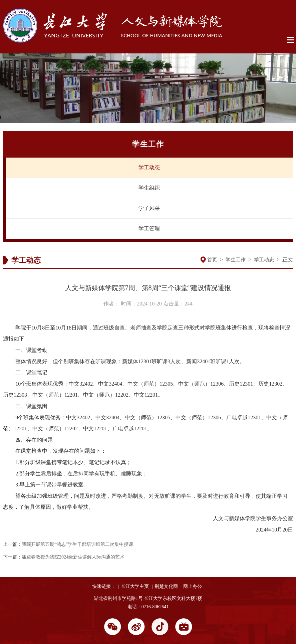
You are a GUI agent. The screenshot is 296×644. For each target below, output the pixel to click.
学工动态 (149, 167)
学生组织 (149, 188)
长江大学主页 (135, 586)
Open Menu (290, 40)
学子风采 (149, 208)
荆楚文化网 (166, 586)
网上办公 (193, 586)
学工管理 (149, 229)
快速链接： (104, 586)
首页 (212, 260)
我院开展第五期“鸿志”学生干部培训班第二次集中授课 (77, 544)
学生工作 (236, 260)
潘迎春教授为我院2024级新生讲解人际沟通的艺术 (73, 557)
